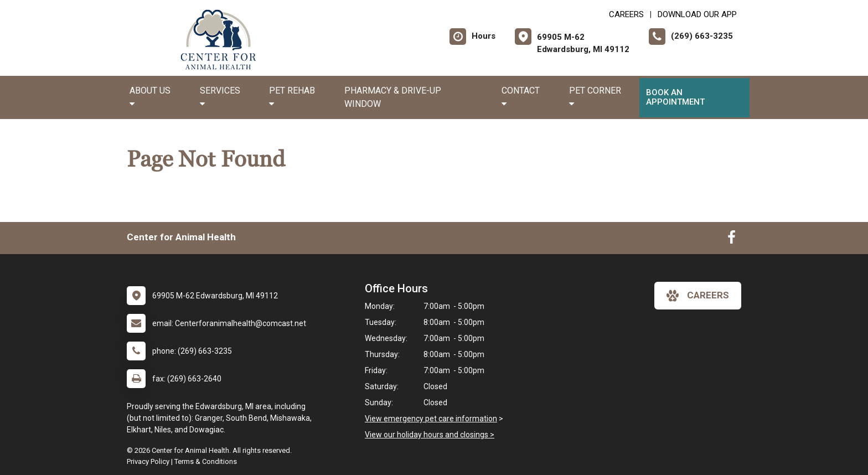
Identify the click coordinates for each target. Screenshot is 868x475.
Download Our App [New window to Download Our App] (697, 14)
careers (698, 296)
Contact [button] (521, 97)
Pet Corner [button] (595, 97)
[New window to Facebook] (732, 240)
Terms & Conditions (206, 461)
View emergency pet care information (431, 419)
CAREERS (626, 14)
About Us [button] (150, 97)
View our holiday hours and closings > (430, 435)
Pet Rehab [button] (292, 97)
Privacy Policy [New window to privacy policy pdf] (148, 461)
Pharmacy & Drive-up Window (393, 97)
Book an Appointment (675, 97)
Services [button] (220, 97)
